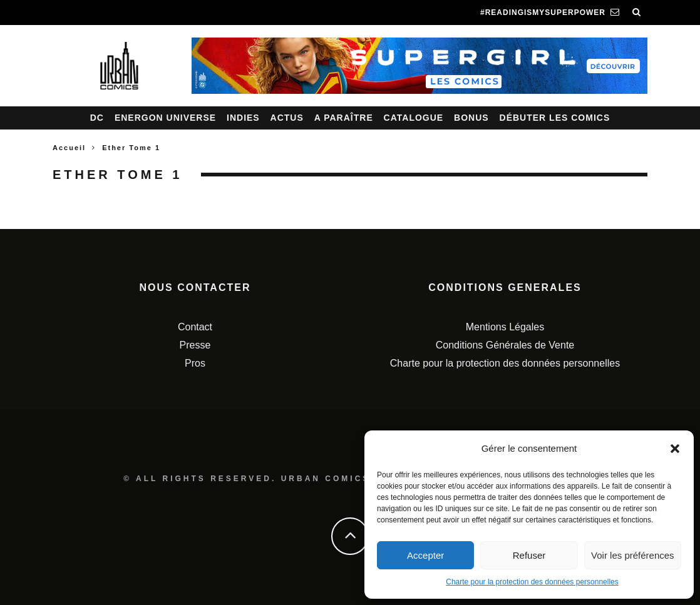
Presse (195, 345)
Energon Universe (165, 118)
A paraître (344, 118)
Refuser (529, 555)
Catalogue (414, 118)
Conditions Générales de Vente (505, 345)
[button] (675, 449)
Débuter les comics (555, 118)
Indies (243, 118)
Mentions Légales (505, 327)
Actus (287, 118)
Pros (195, 363)
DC (97, 118)
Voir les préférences (633, 555)
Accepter (425, 555)
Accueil (69, 148)
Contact (195, 327)
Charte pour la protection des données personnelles (532, 582)
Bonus (471, 118)
